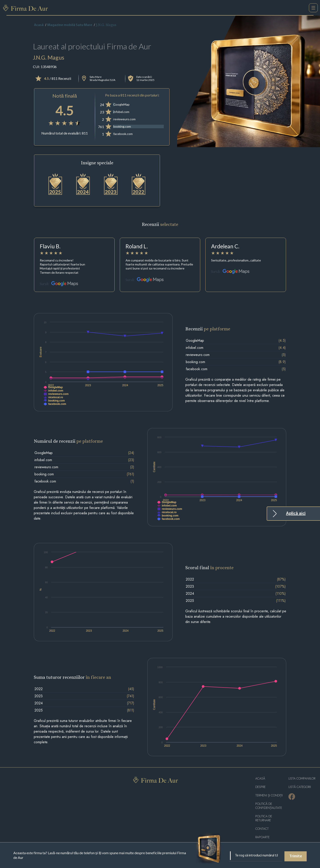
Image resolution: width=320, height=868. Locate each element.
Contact (262, 829)
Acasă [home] (39, 25)
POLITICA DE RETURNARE (264, 818)
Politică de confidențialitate (269, 806)
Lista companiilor (302, 779)
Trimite (296, 856)
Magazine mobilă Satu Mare (70, 25)
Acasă (260, 779)
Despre (260, 787)
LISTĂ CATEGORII (300, 787)
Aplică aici (296, 514)
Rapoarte (262, 837)
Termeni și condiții (269, 795)
